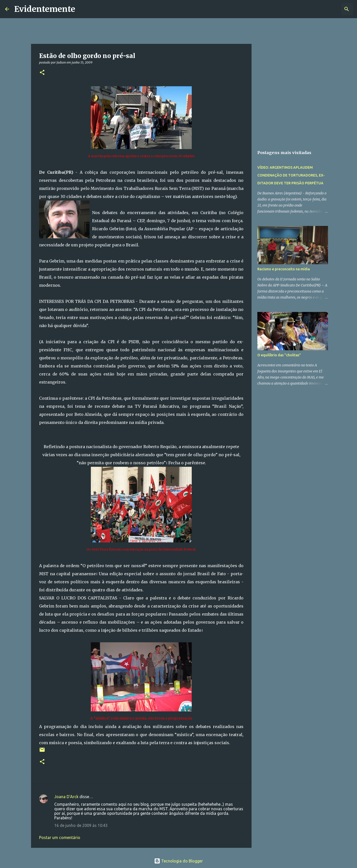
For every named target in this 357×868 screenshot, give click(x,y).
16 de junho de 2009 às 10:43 (81, 825)
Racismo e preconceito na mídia (284, 269)
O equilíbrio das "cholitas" (279, 355)
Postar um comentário (60, 837)
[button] (42, 73)
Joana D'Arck (66, 797)
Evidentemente (45, 9)
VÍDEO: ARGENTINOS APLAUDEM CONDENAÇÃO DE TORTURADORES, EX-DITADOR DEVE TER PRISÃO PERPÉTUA (291, 175)
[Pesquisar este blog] (326, 9)
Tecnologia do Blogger (178, 861)
